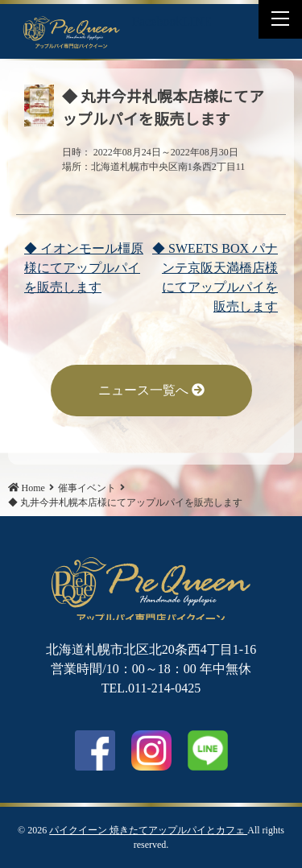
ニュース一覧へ (151, 390)
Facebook (157, 21)
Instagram (151, 750)
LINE (197, 21)
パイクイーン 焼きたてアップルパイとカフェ (148, 830)
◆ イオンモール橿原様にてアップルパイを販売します (84, 268)
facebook (95, 750)
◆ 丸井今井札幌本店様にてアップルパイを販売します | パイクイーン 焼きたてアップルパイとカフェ (72, 31)
